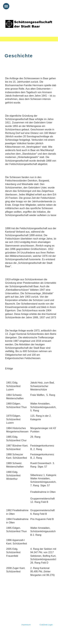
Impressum (26, 625)
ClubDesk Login (46, 625)
